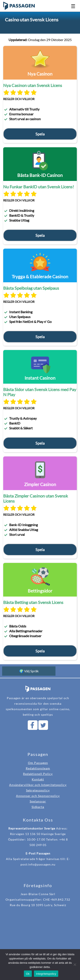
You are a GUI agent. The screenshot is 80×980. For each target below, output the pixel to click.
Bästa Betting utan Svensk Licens (33, 602)
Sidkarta (38, 807)
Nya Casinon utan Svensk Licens (33, 85)
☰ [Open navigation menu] (73, 6)
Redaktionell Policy (38, 774)
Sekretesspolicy (38, 790)
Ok (28, 974)
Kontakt (38, 779)
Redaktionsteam (38, 768)
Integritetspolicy (46, 974)
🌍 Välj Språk (29, 671)
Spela (40, 134)
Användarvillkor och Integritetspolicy (38, 785)
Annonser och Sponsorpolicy (38, 796)
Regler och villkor (19, 99)
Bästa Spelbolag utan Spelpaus (31, 288)
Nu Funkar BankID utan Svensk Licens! (39, 187)
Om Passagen (38, 763)
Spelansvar (38, 801)
